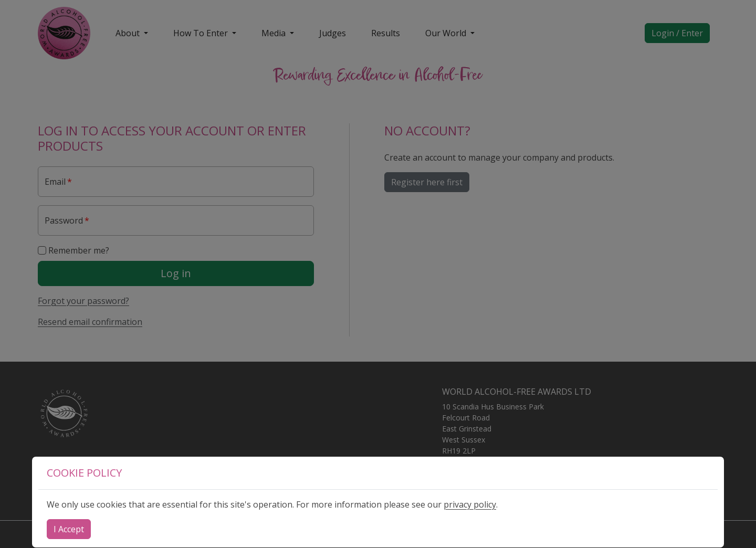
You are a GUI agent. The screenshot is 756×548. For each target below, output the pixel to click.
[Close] (69, 529)
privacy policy (470, 504)
